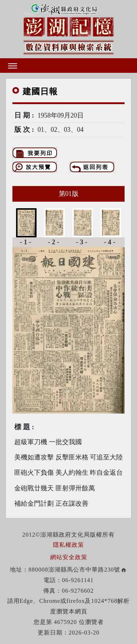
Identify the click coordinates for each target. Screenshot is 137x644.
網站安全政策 (69, 557)
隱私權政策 (68, 545)
